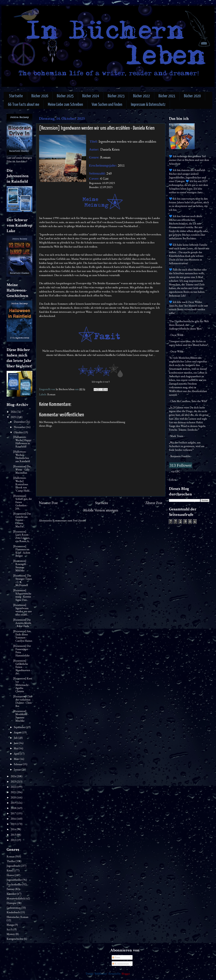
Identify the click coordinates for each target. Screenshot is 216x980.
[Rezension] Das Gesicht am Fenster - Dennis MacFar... (22, 520)
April (17, 754)
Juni (16, 743)
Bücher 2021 (167, 96)
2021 (14, 792)
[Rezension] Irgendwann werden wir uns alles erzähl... (22, 610)
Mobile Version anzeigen (101, 510)
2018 (14, 808)
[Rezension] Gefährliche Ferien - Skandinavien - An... (22, 667)
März (17, 759)
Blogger (126, 974)
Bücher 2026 (40, 96)
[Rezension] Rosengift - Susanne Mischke (20, 566)
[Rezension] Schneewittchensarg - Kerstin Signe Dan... (22, 595)
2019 (14, 803)
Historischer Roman (17, 917)
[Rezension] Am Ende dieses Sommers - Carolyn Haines (23, 636)
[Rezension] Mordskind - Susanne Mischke (21, 716)
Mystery (11, 934)
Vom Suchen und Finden (107, 105)
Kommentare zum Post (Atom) (69, 520)
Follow (173, 480)
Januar (18, 769)
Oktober (19, 432)
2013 (14, 835)
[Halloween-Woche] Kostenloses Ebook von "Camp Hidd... (22, 484)
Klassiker (11, 894)
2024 (14, 776)
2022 (14, 787)
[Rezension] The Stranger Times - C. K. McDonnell (23, 580)
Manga (10, 925)
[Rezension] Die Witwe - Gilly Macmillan (22, 469)
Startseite (16, 96)
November (20, 427)
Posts (116, 957)
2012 (14, 840)
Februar (18, 764)
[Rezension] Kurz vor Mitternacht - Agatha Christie (23, 685)
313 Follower (181, 465)
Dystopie (11, 903)
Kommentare (121, 964)
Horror (10, 875)
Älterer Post (154, 503)
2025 (14, 417)
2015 (14, 824)
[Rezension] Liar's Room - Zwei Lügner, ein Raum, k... (22, 536)
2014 (14, 829)
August (18, 732)
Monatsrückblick (16, 898)
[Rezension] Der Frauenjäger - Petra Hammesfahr (22, 651)
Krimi (10, 870)
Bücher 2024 (91, 96)
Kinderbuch (13, 912)
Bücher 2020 (192, 96)
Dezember (20, 422)
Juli (16, 738)
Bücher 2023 (116, 96)
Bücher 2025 (65, 96)
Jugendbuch (13, 866)
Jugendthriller (14, 880)
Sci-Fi (10, 929)
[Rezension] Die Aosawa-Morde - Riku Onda (22, 623)
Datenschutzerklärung (113, 422)
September (20, 727)
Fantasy (11, 889)
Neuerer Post (48, 503)
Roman (51, 394)
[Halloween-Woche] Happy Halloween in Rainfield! (22, 442)
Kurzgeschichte (15, 939)
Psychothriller (14, 884)
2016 (14, 819)
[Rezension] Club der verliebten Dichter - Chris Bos (23, 701)
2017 (14, 813)
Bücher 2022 (142, 96)
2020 (14, 797)
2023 (14, 782)
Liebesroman (14, 908)
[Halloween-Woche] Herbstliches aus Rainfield (22, 456)
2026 (14, 412)
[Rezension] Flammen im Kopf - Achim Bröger (22, 551)
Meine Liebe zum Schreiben (65, 105)
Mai (16, 748)
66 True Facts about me (24, 105)
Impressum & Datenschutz (148, 105)
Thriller (11, 861)
